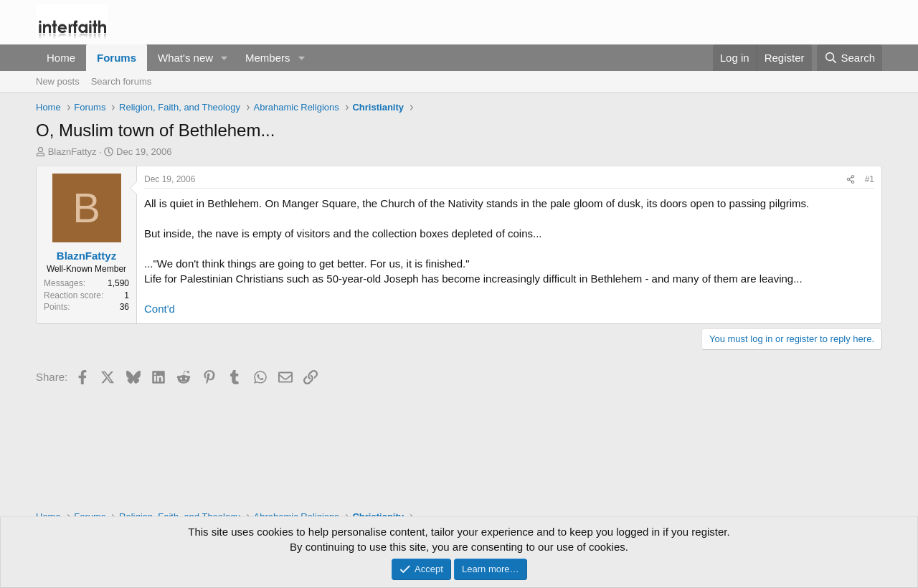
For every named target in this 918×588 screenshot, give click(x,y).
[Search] (850, 58)
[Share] (851, 180)
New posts (58, 81)
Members (268, 58)
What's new (185, 58)
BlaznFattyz (72, 152)
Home (61, 58)
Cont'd (160, 309)
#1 (870, 179)
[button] (224, 58)
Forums (117, 58)
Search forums (122, 81)
